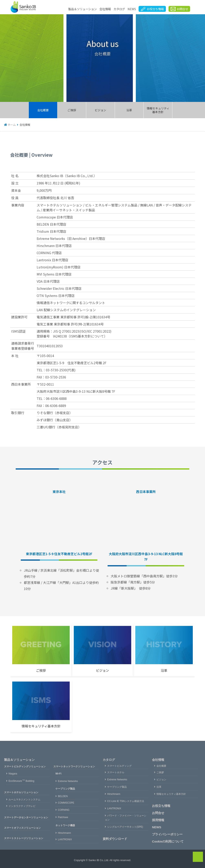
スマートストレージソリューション (24, 838)
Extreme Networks (68, 781)
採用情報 (158, 820)
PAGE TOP (202, 857)
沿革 (129, 110)
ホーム (12, 125)
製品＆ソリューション (83, 9)
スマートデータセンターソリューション (26, 817)
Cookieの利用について (168, 841)
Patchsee (63, 817)
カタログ (119, 9)
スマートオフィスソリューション (22, 828)
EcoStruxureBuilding (21, 781)
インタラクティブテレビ (22, 806)
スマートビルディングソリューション (25, 767)
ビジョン (100, 110)
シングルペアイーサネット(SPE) (125, 827)
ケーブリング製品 (65, 789)
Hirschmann (64, 833)
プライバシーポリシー (167, 834)
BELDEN (63, 796)
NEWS (132, 9)
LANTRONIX (65, 839)
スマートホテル (116, 772)
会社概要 (43, 110)
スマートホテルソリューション (21, 792)
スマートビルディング (119, 766)
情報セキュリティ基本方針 (158, 110)
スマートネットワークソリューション (74, 767)
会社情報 (105, 9)
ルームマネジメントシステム (24, 800)
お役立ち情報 (161, 806)
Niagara (13, 774)
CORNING (64, 810)
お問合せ (158, 813)
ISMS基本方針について (87, 336)
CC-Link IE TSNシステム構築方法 (126, 801)
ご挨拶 (72, 110)
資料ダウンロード (115, 839)
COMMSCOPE (66, 803)
